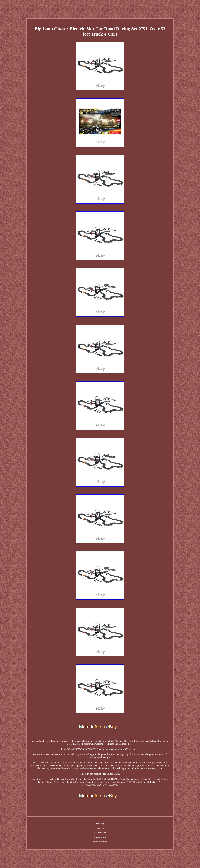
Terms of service (100, 842)
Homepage (100, 824)
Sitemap (100, 828)
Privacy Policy (100, 837)
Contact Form (100, 833)
